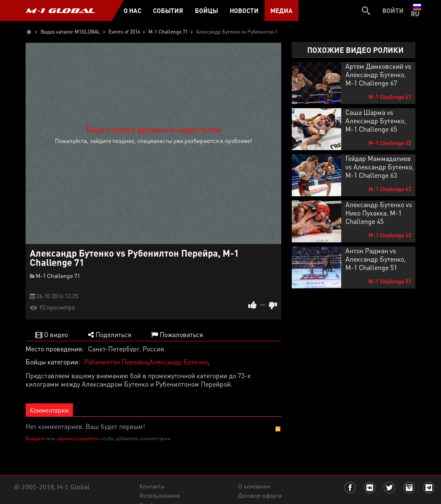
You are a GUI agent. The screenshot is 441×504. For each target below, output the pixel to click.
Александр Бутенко (179, 362)
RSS (278, 429)
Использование (160, 496)
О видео (52, 334)
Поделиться (110, 334)
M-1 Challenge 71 (58, 275)
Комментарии (49, 410)
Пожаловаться (177, 334)
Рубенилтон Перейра (116, 362)
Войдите (35, 438)
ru (417, 10)
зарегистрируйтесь (78, 438)
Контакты (152, 486)
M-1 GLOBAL (60, 10)
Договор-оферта (260, 496)
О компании (254, 486)
